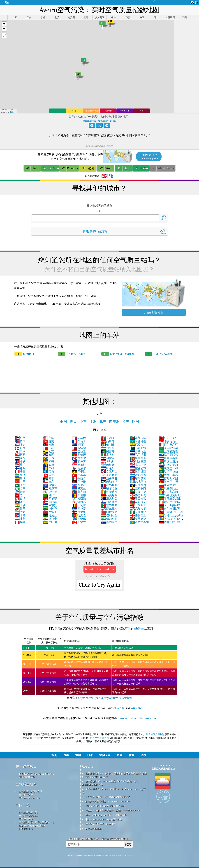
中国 (20, 482)
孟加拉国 (138, 438)
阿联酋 (50, 502)
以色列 (108, 468)
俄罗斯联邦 (168, 455)
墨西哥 (79, 478)
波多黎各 (109, 478)
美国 (49, 438)
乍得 (49, 468)
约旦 (20, 438)
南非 (49, 478)
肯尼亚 (50, 515)
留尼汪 (79, 485)
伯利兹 (108, 445)
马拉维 (79, 482)
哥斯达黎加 (168, 465)
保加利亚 (109, 519)
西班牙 (108, 441)
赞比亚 (50, 495)
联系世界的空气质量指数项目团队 (36, 774)
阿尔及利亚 (168, 445)
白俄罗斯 (109, 512)
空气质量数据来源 (28, 812)
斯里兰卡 (138, 458)
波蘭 (20, 519)
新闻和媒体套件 (27, 777)
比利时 (79, 505)
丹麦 (20, 448)
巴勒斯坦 (109, 482)
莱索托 (50, 505)
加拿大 (79, 522)
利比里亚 (138, 461)
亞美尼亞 (109, 495)
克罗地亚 (138, 465)
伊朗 (20, 512)
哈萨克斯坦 (139, 522)
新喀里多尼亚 (170, 498)
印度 (20, 505)
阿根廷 (108, 465)
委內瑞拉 (109, 522)
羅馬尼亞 (109, 485)
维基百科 (119, 708)
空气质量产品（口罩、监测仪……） (37, 822)
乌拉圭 (50, 519)
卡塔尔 (79, 448)
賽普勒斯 (109, 475)
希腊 (20, 492)
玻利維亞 (109, 515)
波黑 (49, 465)
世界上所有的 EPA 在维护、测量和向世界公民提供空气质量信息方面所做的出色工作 (115, 775)
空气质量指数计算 (28, 816)
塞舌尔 (79, 458)
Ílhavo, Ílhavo (72, 354)
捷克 (20, 445)
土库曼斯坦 (168, 451)
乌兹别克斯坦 (170, 495)
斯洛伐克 (109, 502)
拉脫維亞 (138, 471)
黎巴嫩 (79, 498)
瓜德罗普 (138, 485)
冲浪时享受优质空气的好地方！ (102, 824)
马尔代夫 (138, 502)
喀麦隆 (79, 515)
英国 (20, 441)
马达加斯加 (168, 461)
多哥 (49, 461)
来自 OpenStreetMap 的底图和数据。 (105, 819)
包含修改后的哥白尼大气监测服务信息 (105, 806)
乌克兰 (79, 488)
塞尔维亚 (109, 488)
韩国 (20, 509)
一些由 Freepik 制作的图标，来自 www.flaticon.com (114, 810)
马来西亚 (138, 505)
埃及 (20, 458)
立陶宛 (50, 509)
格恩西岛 (138, 495)
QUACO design (93, 828)
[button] (4, 24)
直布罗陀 (138, 488)
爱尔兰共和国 (170, 502)
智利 (49, 482)
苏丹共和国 (168, 478)
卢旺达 (50, 522)
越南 (49, 441)
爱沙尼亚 (138, 451)
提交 (128, 844)
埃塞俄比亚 (168, 488)
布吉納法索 (168, 448)
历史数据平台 (26, 829)
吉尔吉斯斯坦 (170, 509)
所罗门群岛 (168, 475)
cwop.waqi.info (121, 801)
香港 (20, 498)
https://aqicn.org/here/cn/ (99, 146)
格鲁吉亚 (138, 515)
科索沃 (50, 485)
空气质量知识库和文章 (30, 791)
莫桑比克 (138, 519)
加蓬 (20, 475)
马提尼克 (138, 492)
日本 (20, 451)
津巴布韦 (138, 498)
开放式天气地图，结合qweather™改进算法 (108, 797)
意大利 (108, 455)
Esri (12, 112)
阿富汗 (108, 451)
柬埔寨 (50, 498)
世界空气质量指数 (155, 734)
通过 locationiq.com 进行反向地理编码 (106, 815)
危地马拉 (138, 482)
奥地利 (108, 461)
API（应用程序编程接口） (32, 825)
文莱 (49, 451)
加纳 (20, 478)
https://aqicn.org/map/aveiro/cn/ (100, 121)
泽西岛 (79, 502)
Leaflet (4, 110)
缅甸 (20, 488)
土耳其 (79, 475)
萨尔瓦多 (109, 509)
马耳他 (79, 438)
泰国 (49, 455)
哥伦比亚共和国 (171, 515)
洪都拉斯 (138, 475)
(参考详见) (99, 668)
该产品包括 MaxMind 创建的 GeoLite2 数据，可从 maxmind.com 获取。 (110, 783)
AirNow (139, 628)
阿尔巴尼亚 (168, 438)
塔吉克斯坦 (168, 458)
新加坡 (79, 465)
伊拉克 (108, 458)
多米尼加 (109, 471)
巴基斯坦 (138, 448)
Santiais (24, 354)
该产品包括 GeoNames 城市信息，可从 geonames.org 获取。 (114, 791)
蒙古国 (79, 492)
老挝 (20, 502)
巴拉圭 (79, 451)
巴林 (49, 448)
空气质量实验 (26, 795)
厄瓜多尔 (138, 445)
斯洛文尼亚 (168, 485)
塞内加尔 (109, 505)
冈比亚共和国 (170, 505)
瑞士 (49, 475)
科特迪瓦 (109, 492)
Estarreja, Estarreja (118, 354)
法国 (20, 471)
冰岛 (20, 515)
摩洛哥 (50, 512)
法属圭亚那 (168, 468)
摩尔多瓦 (138, 478)
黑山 (20, 495)
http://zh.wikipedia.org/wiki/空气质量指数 (105, 698)
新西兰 (79, 445)
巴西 (49, 458)
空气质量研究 (26, 784)
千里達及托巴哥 (171, 512)
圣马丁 (79, 441)
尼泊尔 (79, 468)
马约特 (50, 492)
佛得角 (79, 512)
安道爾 (79, 495)
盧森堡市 (138, 468)
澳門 (20, 485)
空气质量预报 (26, 819)
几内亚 (108, 438)
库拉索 (79, 509)
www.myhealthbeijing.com (138, 718)
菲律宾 (79, 461)
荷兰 (20, 465)
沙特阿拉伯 (168, 471)
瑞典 (49, 471)
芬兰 (20, 468)
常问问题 (23, 805)
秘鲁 (20, 522)
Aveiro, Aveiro (159, 354)
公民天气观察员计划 (96, 801)
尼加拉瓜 (138, 509)
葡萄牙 (79, 455)
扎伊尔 (79, 519)
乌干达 (79, 471)
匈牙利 (108, 448)
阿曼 (20, 455)
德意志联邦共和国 (171, 524)
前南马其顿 (168, 482)
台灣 (49, 445)
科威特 (50, 488)
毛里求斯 (138, 455)
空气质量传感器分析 (29, 798)
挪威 (20, 461)
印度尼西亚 (168, 441)
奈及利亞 (138, 512)
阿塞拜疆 (138, 441)
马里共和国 (168, 492)
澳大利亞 (109, 498)
